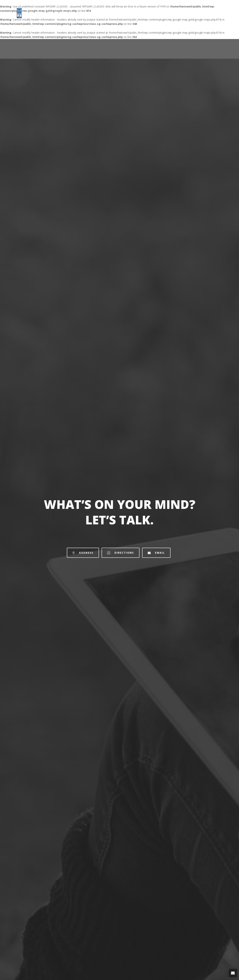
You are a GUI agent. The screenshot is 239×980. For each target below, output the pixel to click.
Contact (216, 13)
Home (169, 13)
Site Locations (191, 13)
